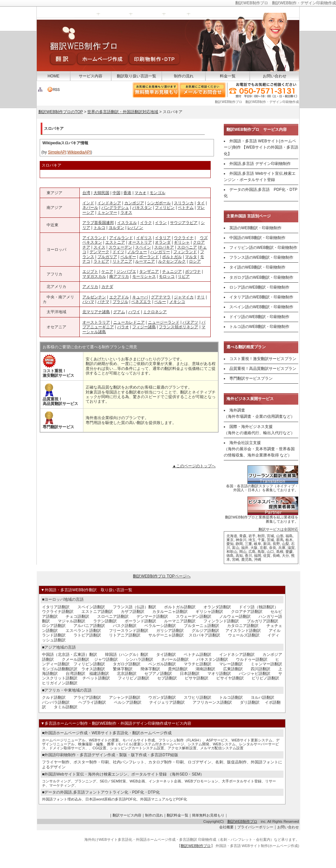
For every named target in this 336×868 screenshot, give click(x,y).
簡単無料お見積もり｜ (210, 815)
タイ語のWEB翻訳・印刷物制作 (257, 267)
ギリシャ (182, 242)
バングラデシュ (115, 208)
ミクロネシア (155, 312)
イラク (146, 223)
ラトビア (101, 261)
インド (88, 203)
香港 (127, 193)
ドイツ (118, 252)
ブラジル (120, 302)
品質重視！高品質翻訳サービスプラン (263, 369)
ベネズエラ (141, 302)
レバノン (135, 228)
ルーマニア (145, 261)
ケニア (107, 272)
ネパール (90, 208)
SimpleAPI (57, 152)
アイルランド (121, 238)
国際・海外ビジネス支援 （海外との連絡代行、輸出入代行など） (259, 430)
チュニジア (172, 272)
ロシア (195, 261)
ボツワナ (193, 272)
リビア (184, 276)
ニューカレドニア (129, 322)
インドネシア (109, 203)
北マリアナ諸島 (96, 312)
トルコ (99, 228)
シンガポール (159, 203)
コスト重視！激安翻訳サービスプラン (263, 359)
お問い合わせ (275, 76)
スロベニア (187, 247)
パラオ (123, 327)
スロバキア (164, 247)
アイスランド (94, 238)
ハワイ (134, 312)
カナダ (107, 287)
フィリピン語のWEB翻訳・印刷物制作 (263, 248)
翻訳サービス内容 (127, 815)
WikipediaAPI (79, 152)
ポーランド (149, 257)
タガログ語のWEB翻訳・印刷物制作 (261, 277)
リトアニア (122, 261)
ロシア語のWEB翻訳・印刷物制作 (259, 287)
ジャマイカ (184, 297)
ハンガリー (160, 252)
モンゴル (157, 193)
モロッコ (167, 276)
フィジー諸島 (144, 327)
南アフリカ (119, 276)
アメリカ (90, 287)
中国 (116, 193)
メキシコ (177, 302)
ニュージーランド (164, 322)
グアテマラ (161, 297)
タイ (201, 203)
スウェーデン (120, 247)
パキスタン (142, 208)
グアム (119, 312)
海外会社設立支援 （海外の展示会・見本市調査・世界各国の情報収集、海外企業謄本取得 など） (259, 449)
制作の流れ (184, 76)
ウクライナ (184, 238)
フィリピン (165, 208)
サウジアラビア (184, 223)
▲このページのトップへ (194, 466)
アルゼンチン (94, 297)
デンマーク (99, 252)
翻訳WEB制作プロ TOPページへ (162, 576)
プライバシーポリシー (255, 827)
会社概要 (226, 827)
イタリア (163, 238)
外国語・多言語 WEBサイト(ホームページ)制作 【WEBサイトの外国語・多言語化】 (261, 147)
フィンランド (185, 252)
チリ (201, 297)
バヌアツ (190, 322)
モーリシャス (144, 276)
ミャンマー (107, 212)
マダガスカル (94, 276)
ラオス (126, 212)
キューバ (140, 297)
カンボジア (134, 203)
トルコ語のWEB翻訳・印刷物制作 (259, 327)
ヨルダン (116, 228)
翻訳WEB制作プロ (242, 821)
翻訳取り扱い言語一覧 (136, 76)
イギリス (144, 238)
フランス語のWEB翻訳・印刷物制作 (261, 257)
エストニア (115, 242)
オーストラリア (96, 322)
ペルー (160, 302)
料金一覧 (228, 76)
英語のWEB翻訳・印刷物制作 (255, 228)
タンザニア (149, 272)
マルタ (191, 257)
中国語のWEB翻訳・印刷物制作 (257, 238)
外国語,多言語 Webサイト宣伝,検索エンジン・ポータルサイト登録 (260, 177)
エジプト (90, 272)
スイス (99, 247)
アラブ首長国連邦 (98, 223)
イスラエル (127, 223)
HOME (53, 76)
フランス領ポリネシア (178, 327)
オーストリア (140, 242)
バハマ (88, 302)
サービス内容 (91, 76)
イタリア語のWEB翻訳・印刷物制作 (261, 297)
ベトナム (186, 208)
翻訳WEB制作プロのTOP (61, 112)
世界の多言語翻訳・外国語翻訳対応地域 (123, 112)
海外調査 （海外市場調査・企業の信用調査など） (259, 413)
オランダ (163, 242)
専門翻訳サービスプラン (251, 378)
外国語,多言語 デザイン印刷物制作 (260, 164)
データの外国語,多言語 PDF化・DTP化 (261, 193)
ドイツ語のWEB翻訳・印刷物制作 (259, 317)
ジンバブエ (126, 272)
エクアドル (119, 297)
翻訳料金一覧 (178, 815)
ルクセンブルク (172, 261)
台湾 (86, 193)
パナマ (103, 302)
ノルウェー (137, 252)
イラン (161, 223)
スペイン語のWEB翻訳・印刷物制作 (261, 307)
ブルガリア (107, 257)
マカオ (140, 193)
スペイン (143, 247)
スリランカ (184, 203)
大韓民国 (101, 193)
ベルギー (128, 257)
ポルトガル (172, 257)
